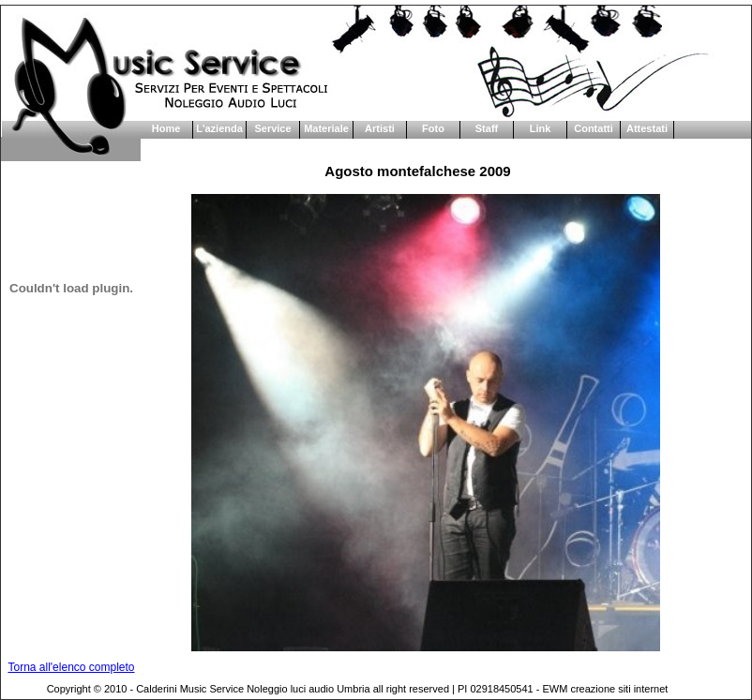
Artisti (380, 128)
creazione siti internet (619, 689)
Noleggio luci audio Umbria (308, 689)
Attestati (647, 128)
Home (166, 128)
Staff (487, 128)
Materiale (326, 128)
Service (272, 128)
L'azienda (219, 128)
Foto (433, 128)
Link (541, 128)
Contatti (594, 128)
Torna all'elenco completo (71, 667)
